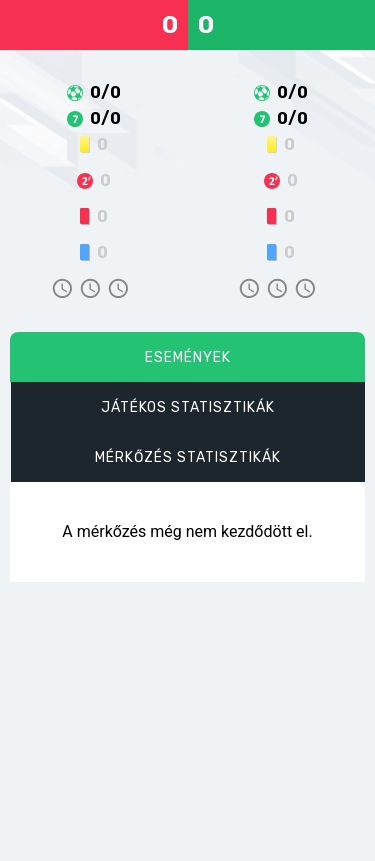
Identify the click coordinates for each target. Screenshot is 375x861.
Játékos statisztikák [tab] (188, 407)
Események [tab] (188, 357)
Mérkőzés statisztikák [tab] (188, 457)
